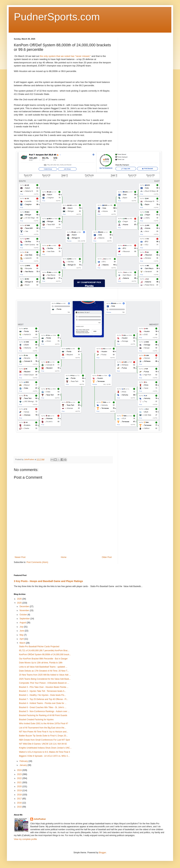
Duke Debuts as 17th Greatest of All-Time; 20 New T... (44, 671)
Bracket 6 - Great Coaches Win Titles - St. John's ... (43, 707)
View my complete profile (25, 839)
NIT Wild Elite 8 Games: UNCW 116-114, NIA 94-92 (43, 744)
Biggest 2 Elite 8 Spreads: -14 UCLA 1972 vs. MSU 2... (44, 756)
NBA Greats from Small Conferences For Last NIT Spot (44, 740)
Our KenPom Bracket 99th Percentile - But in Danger (43, 659)
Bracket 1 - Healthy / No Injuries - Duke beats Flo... (42, 695)
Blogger (102, 853)
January (24, 765)
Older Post (107, 557)
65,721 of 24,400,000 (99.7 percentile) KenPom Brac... (44, 651)
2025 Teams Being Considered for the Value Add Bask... (45, 679)
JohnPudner (40, 819)
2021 (20, 783)
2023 (20, 774)
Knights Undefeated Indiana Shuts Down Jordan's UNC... (45, 748)
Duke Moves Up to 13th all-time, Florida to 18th (41, 663)
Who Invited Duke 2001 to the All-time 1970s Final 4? (44, 724)
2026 (20, 599)
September (25, 619)
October (24, 615)
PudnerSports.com (57, 17)
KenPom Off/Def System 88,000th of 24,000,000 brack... (45, 655)
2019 (20, 790)
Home (64, 557)
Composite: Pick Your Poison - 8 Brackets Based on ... (44, 683)
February (24, 761)
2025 (20, 603)
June (22, 631)
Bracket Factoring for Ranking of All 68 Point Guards (43, 715)
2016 (20, 803)
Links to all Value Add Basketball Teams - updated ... (43, 667)
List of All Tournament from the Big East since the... (42, 728)
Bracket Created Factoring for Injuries (36, 720)
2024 (20, 770)
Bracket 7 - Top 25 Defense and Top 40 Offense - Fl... (44, 699)
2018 (20, 795)
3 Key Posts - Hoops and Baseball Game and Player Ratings (48, 581)
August (23, 623)
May (22, 635)
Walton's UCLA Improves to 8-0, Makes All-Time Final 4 (44, 752)
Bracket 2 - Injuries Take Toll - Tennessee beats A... (42, 691)
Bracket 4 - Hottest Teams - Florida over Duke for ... (43, 703)
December (25, 606)
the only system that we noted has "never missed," (65, 56)
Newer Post (20, 557)
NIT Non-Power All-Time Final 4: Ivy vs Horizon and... (44, 732)
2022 (20, 778)
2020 (20, 786)
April (22, 639)
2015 (20, 807)
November (25, 610)
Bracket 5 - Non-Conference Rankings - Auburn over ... (44, 711)
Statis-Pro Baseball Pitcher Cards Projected (39, 647)
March (23, 643)
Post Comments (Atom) (37, 562)
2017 (20, 799)
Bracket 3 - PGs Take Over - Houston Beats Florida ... (44, 687)
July (22, 627)
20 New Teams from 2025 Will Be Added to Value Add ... (45, 675)
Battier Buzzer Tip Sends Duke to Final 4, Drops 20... (43, 736)
